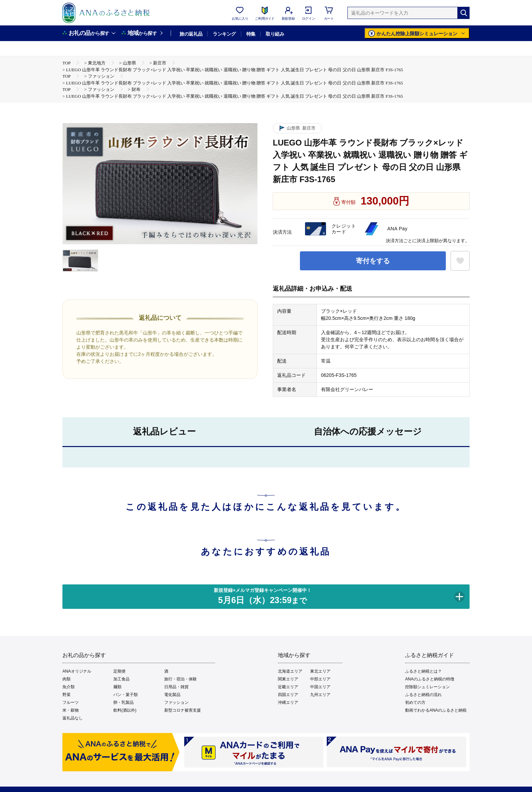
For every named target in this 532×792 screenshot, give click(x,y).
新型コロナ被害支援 (183, 710)
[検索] (463, 13)
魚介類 (69, 687)
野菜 (66, 695)
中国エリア (320, 687)
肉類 (66, 679)
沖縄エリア (288, 702)
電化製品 (172, 695)
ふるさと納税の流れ (423, 695)
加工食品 (121, 679)
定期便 (119, 671)
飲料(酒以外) (125, 710)
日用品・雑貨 (176, 687)
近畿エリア (288, 687)
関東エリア (288, 679)
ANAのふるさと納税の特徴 (430, 679)
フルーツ (71, 702)
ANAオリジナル (77, 671)
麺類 (117, 687)
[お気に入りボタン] (460, 261)
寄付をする (373, 261)
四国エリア (288, 695)
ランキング (224, 34)
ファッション (176, 702)
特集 (251, 34)
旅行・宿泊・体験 (180, 679)
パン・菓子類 (126, 695)
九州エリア (320, 695)
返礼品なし (73, 718)
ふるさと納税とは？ (423, 671)
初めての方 (415, 702)
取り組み (275, 34)
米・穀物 (71, 710)
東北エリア (320, 671)
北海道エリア (290, 671)
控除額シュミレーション (427, 687)
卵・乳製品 (123, 702)
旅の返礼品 (191, 34)
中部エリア (320, 679)
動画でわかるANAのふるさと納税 (436, 710)
